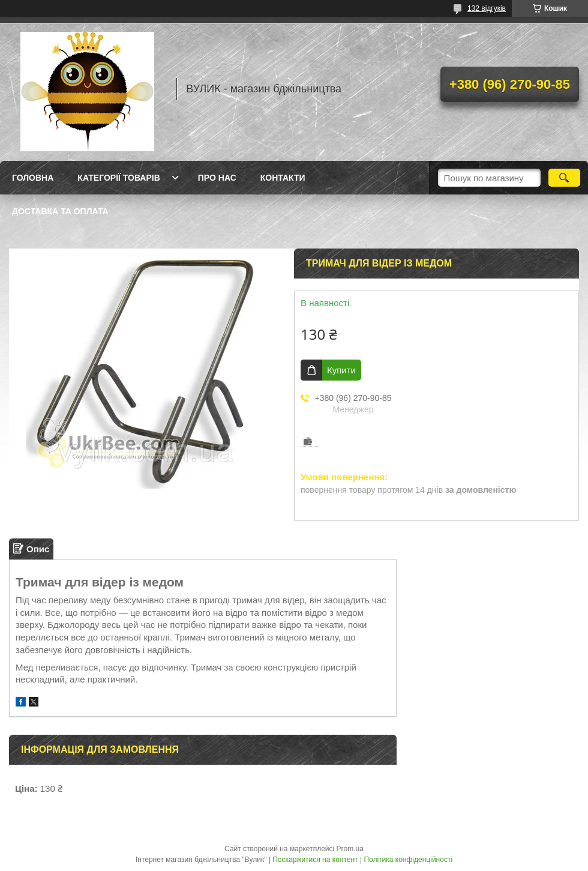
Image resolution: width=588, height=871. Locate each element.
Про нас (217, 178)
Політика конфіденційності (408, 860)
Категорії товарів (118, 178)
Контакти (283, 178)
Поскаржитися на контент (315, 860)
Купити (341, 370)
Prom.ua (350, 849)
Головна (33, 178)
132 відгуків (487, 8)
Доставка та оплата (60, 211)
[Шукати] (564, 178)
